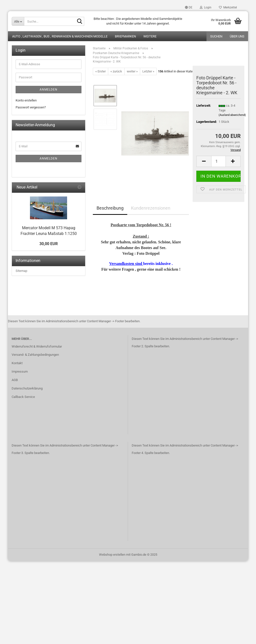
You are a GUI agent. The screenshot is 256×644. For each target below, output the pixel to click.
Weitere (150, 36)
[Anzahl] (218, 161)
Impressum (20, 371)
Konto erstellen (26, 100)
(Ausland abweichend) (232, 115)
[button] (189, 7)
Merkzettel (228, 7)
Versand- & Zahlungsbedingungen (35, 355)
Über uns (237, 36)
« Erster (101, 71)
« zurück (116, 71)
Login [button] (206, 7)
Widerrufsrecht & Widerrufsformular (37, 346)
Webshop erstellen (112, 555)
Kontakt (17, 363)
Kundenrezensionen (151, 208)
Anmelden (49, 90)
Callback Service (23, 397)
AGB (15, 380)
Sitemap (21, 271)
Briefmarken (125, 36)
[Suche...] (18, 21)
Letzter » (148, 71)
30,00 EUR (49, 244)
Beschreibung (110, 208)
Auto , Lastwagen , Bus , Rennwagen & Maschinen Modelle (60, 36)
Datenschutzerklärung (27, 388)
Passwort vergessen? (31, 107)
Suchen (216, 36)
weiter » (132, 71)
